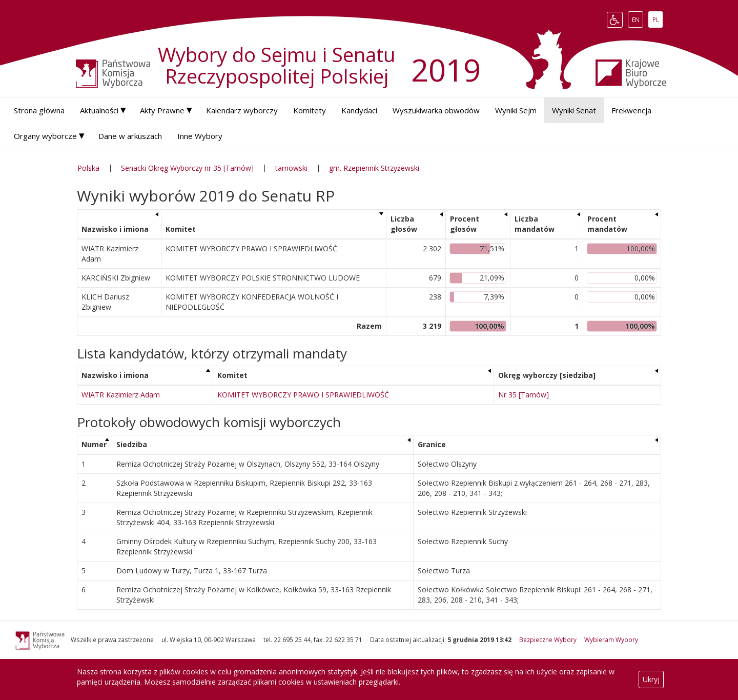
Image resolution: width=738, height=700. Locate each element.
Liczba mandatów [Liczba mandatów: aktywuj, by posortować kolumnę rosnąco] (535, 224)
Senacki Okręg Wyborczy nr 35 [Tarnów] (187, 168)
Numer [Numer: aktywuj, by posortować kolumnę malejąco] (94, 444)
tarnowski (291, 168)
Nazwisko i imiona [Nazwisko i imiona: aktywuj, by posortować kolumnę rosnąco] (115, 229)
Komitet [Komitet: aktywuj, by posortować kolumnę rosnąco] (181, 229)
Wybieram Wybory (611, 639)
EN (638, 19)
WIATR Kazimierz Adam (121, 395)
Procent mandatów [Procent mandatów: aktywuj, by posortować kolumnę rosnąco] (607, 224)
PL (658, 19)
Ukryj (651, 679)
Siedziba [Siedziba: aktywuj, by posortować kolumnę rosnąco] (132, 444)
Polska (88, 168)
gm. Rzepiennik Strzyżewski (374, 168)
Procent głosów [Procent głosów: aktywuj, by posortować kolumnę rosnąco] (465, 224)
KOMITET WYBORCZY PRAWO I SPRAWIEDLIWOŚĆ (303, 395)
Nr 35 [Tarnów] (524, 395)
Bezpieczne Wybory (548, 639)
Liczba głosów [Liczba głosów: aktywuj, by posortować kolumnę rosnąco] (404, 224)
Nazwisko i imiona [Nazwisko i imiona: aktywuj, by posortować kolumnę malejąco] (115, 375)
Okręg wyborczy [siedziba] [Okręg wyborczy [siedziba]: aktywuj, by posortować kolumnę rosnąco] (547, 375)
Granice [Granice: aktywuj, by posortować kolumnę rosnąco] (432, 444)
